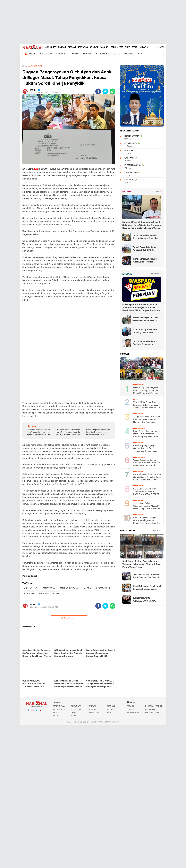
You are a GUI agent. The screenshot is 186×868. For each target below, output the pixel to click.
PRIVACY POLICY (134, 709)
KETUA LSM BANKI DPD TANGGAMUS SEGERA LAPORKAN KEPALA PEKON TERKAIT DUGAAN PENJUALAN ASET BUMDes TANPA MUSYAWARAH (146, 492)
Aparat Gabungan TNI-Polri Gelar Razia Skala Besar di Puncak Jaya (145, 320)
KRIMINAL (94, 47)
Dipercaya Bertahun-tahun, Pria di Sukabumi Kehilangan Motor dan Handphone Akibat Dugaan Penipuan (141, 308)
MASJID (117, 54)
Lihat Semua (154, 191)
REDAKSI (130, 706)
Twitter (36, 711)
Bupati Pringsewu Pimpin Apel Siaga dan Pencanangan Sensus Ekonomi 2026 (98, 432)
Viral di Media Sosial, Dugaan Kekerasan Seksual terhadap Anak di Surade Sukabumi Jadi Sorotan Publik (147, 405)
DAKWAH (62, 47)
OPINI (113, 47)
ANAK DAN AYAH (31, 588)
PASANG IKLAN (133, 713)
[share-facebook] (98, 91)
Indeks (30, 54)
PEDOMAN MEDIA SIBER (154, 706)
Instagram (33, 711)
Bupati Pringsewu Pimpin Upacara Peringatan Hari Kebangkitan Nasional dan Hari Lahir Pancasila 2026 (147, 521)
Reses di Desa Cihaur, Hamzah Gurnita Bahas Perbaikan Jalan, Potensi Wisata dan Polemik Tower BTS (147, 477)
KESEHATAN (83, 47)
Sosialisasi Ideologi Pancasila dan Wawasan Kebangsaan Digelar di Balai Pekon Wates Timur (38, 432)
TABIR (134, 47)
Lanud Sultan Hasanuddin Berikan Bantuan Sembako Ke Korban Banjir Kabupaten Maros (146, 237)
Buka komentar (69, 618)
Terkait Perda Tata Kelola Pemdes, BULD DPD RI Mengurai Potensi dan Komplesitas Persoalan (145, 249)
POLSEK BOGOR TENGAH (50, 594)
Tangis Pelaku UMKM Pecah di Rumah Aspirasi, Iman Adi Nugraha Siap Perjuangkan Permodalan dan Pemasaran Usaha (147, 420)
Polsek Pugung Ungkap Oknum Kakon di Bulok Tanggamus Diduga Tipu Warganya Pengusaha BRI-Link (147, 449)
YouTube (40, 711)
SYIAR (128, 47)
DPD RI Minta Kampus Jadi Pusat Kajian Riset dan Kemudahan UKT (145, 261)
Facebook (29, 711)
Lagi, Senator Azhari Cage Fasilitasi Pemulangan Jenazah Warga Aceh (145, 343)
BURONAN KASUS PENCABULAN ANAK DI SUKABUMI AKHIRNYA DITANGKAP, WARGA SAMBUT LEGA (144, 600)
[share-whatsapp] (112, 91)
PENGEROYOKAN (103, 588)
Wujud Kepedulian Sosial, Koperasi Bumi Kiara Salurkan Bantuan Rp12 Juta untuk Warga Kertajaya (146, 463)
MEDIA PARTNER (152, 713)
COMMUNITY (51, 47)
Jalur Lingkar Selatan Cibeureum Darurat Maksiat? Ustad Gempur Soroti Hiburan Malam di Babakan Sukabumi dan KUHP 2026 (147, 506)
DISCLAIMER (150, 709)
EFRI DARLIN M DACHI (69, 588)
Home (25, 66)
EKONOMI (72, 47)
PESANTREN (94, 713)
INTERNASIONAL (103, 54)
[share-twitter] (105, 91)
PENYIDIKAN (29, 594)
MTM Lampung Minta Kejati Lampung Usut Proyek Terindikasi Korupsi (145, 331)
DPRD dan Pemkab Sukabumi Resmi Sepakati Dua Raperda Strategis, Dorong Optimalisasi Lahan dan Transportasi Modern (68, 432)
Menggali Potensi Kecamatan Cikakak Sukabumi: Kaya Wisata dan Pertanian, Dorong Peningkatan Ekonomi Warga (142, 225)
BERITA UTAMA (46, 54)
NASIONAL (104, 47)
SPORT (120, 47)
